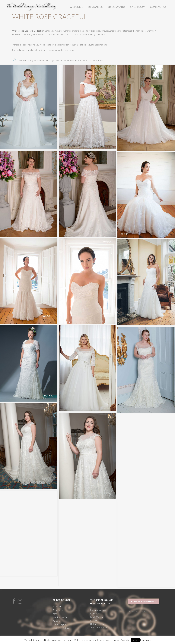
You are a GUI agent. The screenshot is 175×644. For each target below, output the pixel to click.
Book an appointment (144, 601)
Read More (145, 640)
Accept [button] (135, 640)
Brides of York (139, 611)
